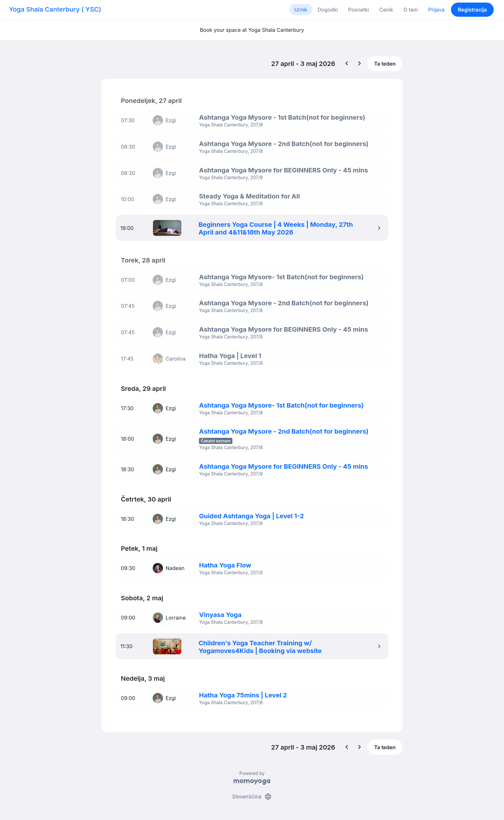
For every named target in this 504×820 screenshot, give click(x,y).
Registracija (472, 10)
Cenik (386, 10)
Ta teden (385, 64)
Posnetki (359, 10)
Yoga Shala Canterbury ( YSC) (55, 9)
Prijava (436, 10)
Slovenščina (252, 790)
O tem (411, 10)
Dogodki (328, 10)
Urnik (301, 10)
